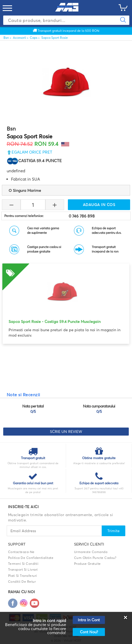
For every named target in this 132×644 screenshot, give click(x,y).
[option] (66, 301)
